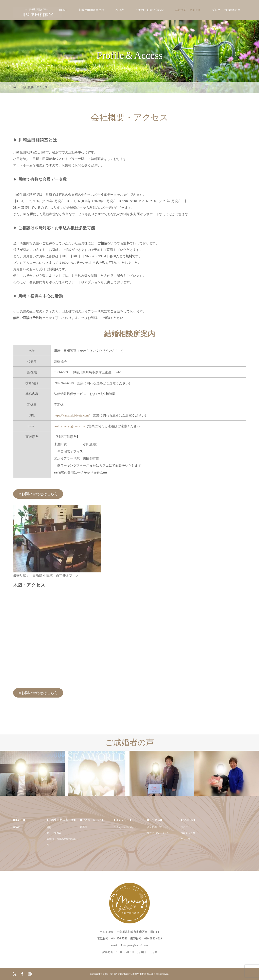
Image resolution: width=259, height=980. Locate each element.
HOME (63, 10)
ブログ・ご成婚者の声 (226, 10)
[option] (32, 773)
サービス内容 (54, 833)
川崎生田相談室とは (91, 10)
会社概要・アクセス (188, 10)
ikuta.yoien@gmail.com (69, 426)
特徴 (49, 827)
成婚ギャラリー (189, 833)
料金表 (120, 10)
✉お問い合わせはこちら (38, 494)
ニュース (186, 839)
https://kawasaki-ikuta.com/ (72, 415)
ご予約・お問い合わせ (150, 10)
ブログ (184, 827)
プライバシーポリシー (159, 833)
